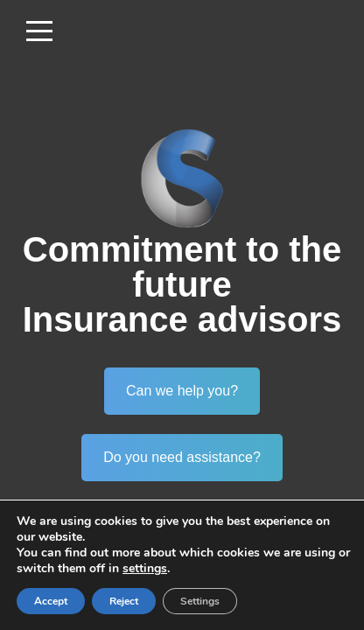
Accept (51, 601)
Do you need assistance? (182, 457)
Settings (200, 601)
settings (145, 569)
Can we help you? (182, 391)
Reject (124, 601)
